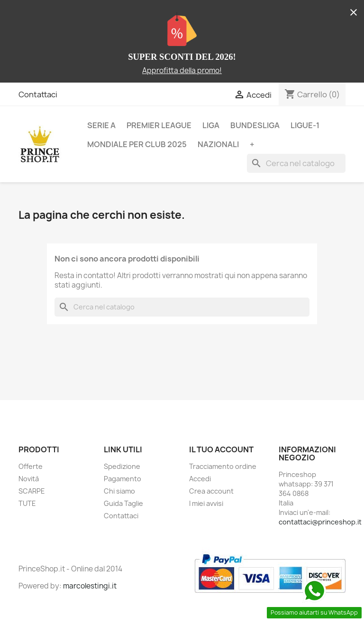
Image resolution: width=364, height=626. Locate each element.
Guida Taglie (123, 503)
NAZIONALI (218, 144)
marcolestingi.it (90, 586)
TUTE (27, 503)
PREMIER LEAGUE (159, 125)
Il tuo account (221, 449)
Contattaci (38, 94)
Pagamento (123, 479)
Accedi (200, 479)
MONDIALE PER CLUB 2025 (137, 144)
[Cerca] (296, 163)
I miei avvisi (206, 503)
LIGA (211, 125)
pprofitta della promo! (184, 70)
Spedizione (122, 466)
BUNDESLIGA (255, 125)
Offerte (31, 466)
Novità (29, 479)
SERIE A (101, 125)
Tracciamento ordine (223, 466)
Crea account (211, 491)
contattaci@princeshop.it (320, 522)
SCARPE (32, 491)
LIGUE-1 (305, 125)
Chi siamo (119, 491)
